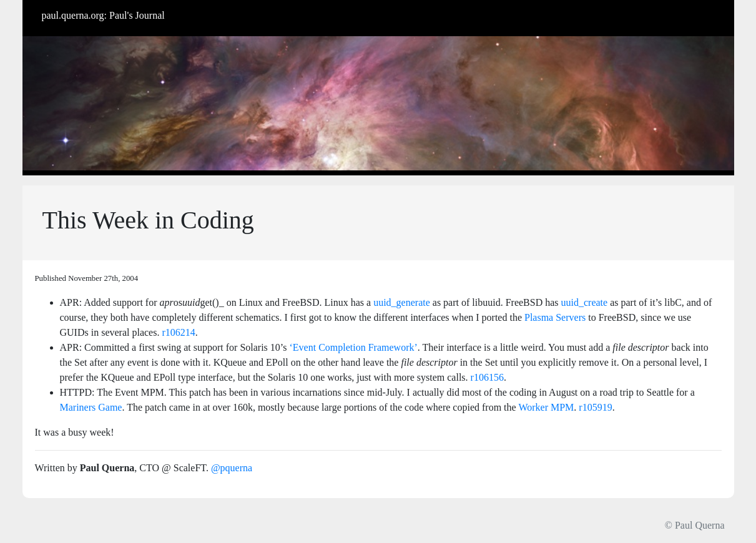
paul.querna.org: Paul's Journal (103, 15)
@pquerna (232, 468)
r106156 (487, 377)
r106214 (178, 332)
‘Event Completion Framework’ (354, 347)
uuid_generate (402, 302)
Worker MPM (546, 407)
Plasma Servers (555, 317)
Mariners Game (91, 407)
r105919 (595, 407)
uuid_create (585, 302)
